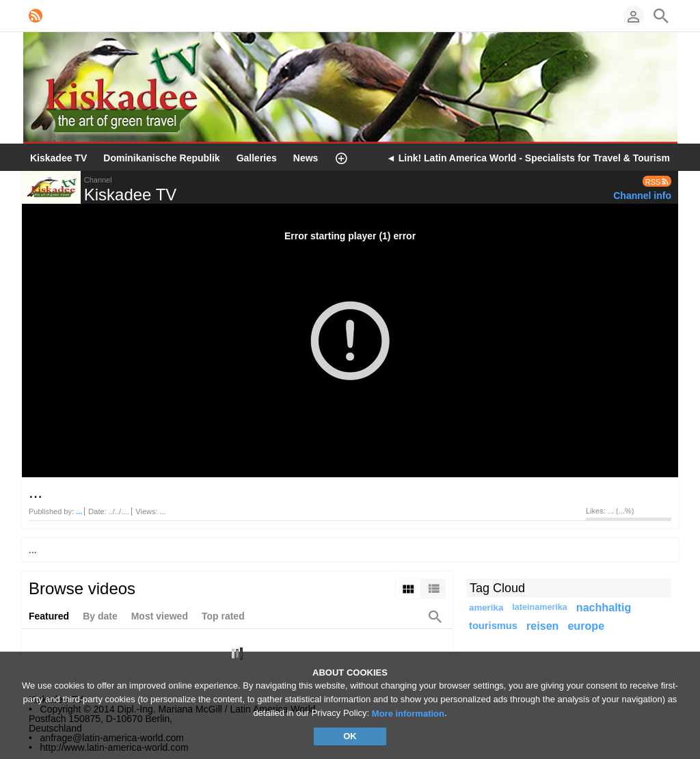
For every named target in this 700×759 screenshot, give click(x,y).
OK (350, 736)
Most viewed (160, 616)
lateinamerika (540, 607)
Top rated (223, 616)
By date (100, 616)
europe (586, 626)
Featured (49, 616)
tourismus (493, 626)
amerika (486, 608)
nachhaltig (604, 607)
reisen (542, 626)
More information (408, 714)
